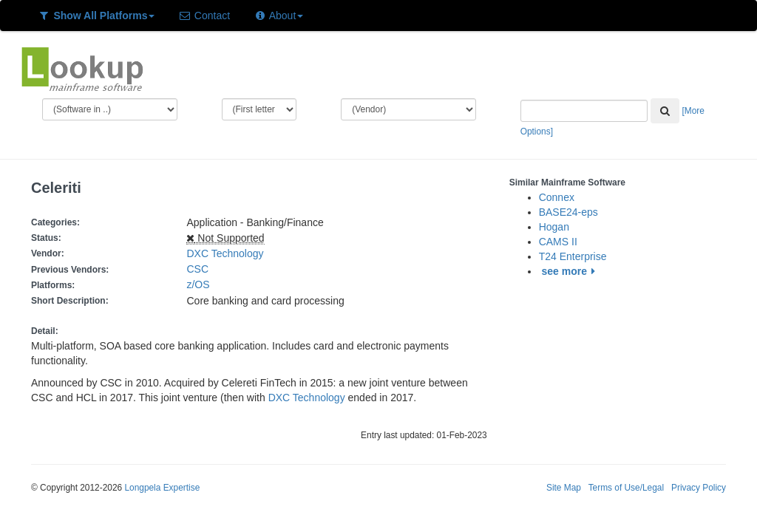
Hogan (554, 227)
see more (571, 271)
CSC (197, 269)
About (278, 16)
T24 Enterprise (573, 256)
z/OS (201, 284)
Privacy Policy (699, 488)
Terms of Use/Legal (626, 488)
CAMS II (558, 242)
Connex (557, 197)
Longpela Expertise (162, 488)
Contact (204, 16)
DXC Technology (225, 253)
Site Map (564, 488)
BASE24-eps (568, 212)
